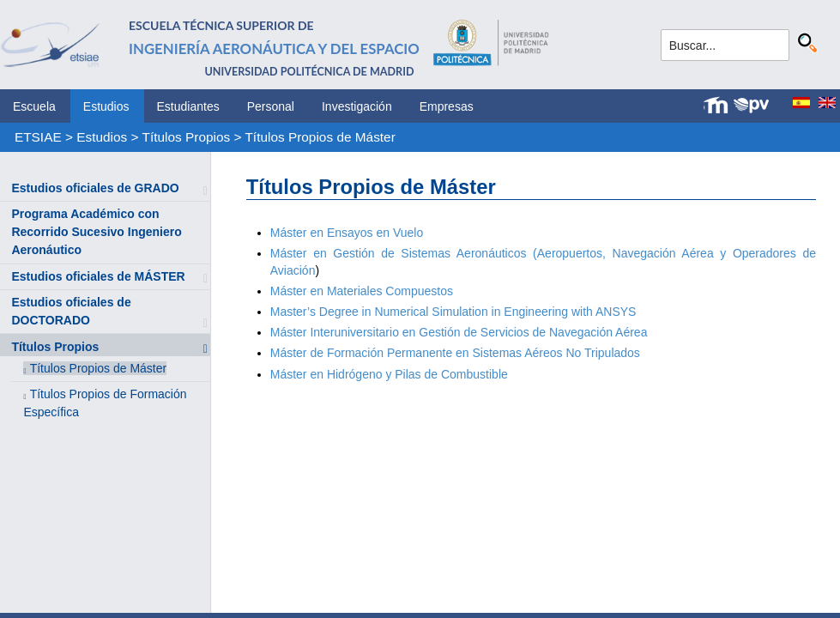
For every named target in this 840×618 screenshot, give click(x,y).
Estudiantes (188, 106)
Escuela (34, 106)
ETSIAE (38, 137)
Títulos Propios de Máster (320, 137)
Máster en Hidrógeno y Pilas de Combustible (389, 374)
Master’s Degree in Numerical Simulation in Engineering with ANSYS (453, 312)
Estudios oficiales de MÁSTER (98, 276)
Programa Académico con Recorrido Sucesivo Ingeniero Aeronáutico (96, 232)
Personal (271, 106)
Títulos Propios (187, 137)
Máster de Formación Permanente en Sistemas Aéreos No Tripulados (455, 353)
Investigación (357, 106)
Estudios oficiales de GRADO (95, 188)
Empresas (447, 106)
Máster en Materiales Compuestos (362, 291)
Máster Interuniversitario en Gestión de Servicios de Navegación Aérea (459, 332)
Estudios (106, 106)
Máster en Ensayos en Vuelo (347, 233)
